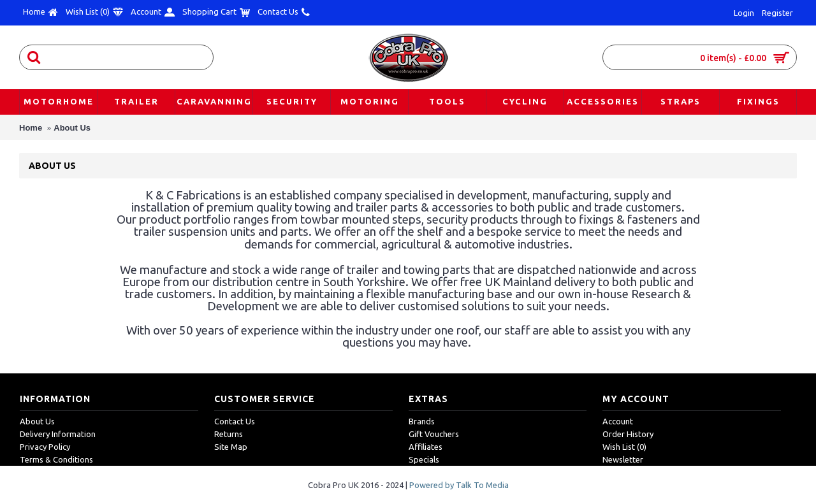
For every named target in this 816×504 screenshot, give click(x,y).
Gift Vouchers (434, 434)
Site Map (231, 447)
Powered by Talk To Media (459, 485)
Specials (424, 459)
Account (618, 421)
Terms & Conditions (56, 459)
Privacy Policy (45, 447)
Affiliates (426, 447)
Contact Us (235, 421)
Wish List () (624, 447)
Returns (229, 434)
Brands (422, 421)
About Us (72, 128)
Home (31, 128)
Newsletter (623, 459)
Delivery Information (58, 434)
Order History (628, 434)
